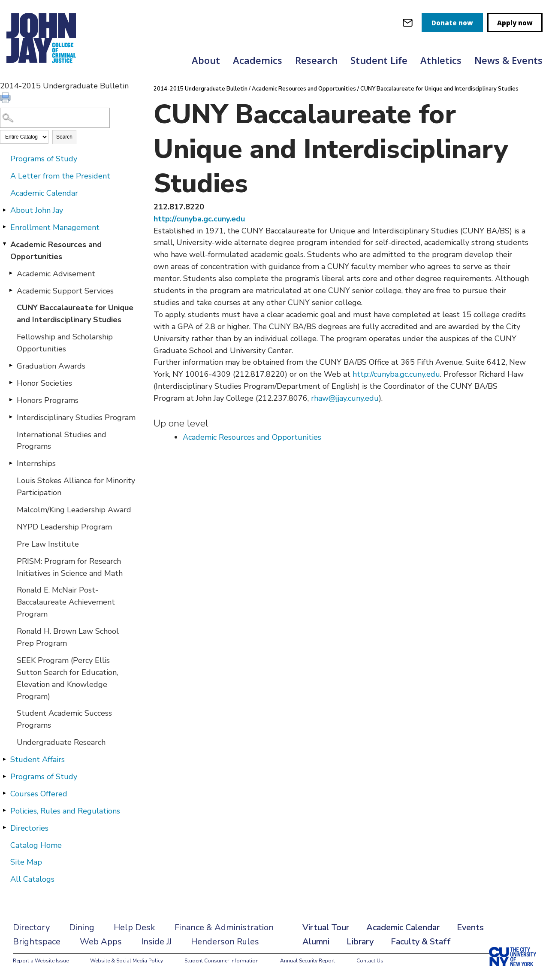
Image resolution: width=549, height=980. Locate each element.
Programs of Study (44, 159)
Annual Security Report (308, 961)
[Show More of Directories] (4, 828)
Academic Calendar (44, 193)
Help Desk (134, 927)
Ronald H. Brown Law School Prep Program (68, 637)
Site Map (26, 862)
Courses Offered (39, 794)
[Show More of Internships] (11, 463)
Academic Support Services (65, 291)
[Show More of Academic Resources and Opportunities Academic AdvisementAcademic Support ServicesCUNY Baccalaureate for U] (4, 244)
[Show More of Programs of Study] (4, 776)
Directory (31, 927)
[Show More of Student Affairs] (4, 759)
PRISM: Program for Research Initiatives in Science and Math (70, 567)
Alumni (316, 942)
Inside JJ (156, 942)
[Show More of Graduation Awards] (11, 366)
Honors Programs (48, 400)
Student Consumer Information (222, 961)
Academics (258, 60)
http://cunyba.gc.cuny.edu (199, 219)
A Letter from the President (60, 176)
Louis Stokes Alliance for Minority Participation (76, 487)
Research (316, 60)
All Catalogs (32, 879)
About (206, 60)
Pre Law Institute (48, 544)
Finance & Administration (224, 927)
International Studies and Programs (62, 441)
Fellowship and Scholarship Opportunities (65, 343)
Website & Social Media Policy (127, 961)
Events (470, 927)
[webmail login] (408, 23)
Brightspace (37, 942)
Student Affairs (38, 759)
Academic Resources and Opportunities (56, 251)
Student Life (379, 60)
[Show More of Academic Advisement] (11, 273)
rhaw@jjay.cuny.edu (345, 398)
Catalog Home (36, 845)
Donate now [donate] (452, 23)
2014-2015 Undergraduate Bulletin (201, 89)
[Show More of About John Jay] (4, 210)
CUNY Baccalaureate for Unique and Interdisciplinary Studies (75, 314)
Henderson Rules (225, 942)
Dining (82, 927)
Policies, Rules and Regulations (65, 811)
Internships (36, 463)
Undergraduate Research (61, 742)
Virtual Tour (326, 927)
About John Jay (37, 210)
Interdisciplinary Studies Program (76, 417)
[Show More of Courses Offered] (4, 793)
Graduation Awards (51, 366)
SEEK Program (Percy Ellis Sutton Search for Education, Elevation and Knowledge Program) (67, 678)
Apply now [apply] (515, 23)
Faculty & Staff (421, 942)
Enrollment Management (55, 227)
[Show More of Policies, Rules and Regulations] (4, 811)
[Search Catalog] (55, 118)
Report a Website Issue (41, 961)
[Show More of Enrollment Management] (4, 227)
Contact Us (370, 961)
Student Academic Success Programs (64, 719)
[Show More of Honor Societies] (11, 383)
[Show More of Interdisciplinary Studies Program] (11, 417)
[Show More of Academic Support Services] (11, 290)
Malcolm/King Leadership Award (74, 510)
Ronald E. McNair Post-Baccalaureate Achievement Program (66, 602)
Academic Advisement (56, 274)
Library (360, 942)
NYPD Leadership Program (64, 527)
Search (64, 137)
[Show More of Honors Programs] (11, 400)
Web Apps (101, 942)
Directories (29, 828)
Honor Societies (44, 383)
